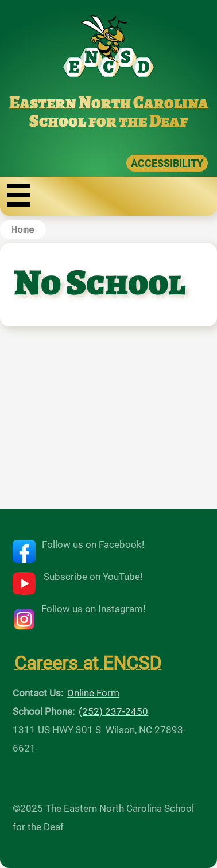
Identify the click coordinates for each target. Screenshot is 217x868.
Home (23, 229)
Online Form (93, 693)
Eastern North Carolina (109, 103)
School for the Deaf (108, 121)
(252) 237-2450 (113, 711)
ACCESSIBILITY (167, 163)
